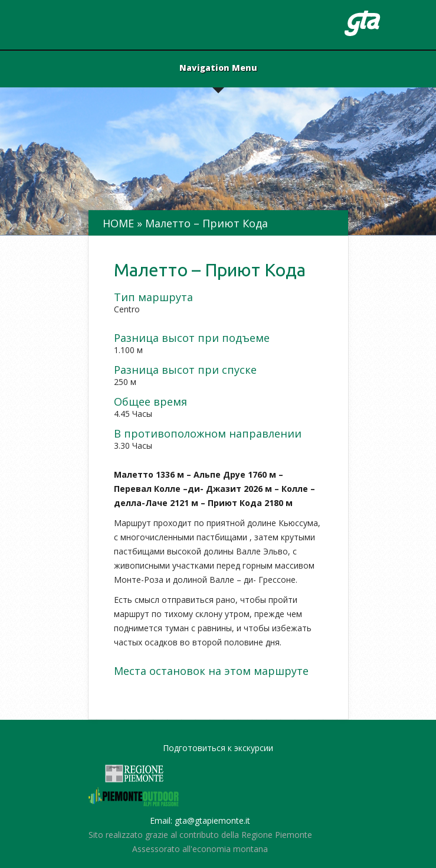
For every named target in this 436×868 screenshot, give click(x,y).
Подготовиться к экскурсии (218, 748)
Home (118, 223)
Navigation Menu (218, 68)
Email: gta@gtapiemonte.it (200, 820)
